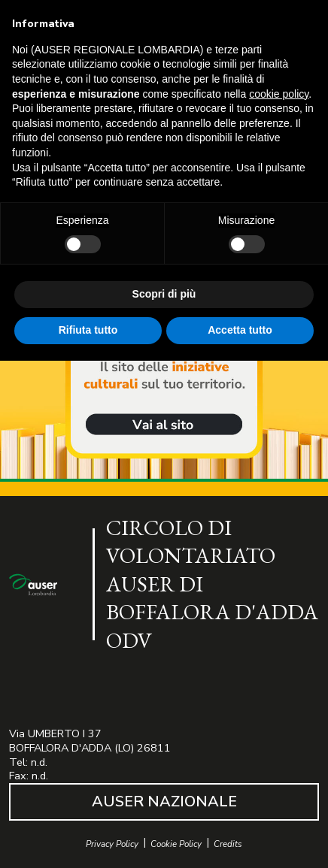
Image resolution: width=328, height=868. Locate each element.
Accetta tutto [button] (240, 330)
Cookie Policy (176, 844)
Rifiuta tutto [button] (88, 330)
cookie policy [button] (279, 94)
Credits (228, 844)
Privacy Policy (112, 844)
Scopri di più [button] (164, 294)
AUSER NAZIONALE (164, 801)
